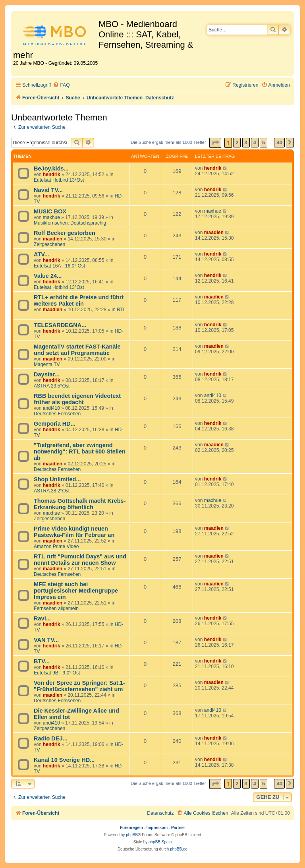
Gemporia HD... (55, 424)
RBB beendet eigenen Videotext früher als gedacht (77, 399)
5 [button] (263, 142)
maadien (53, 239)
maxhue (51, 217)
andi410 (51, 408)
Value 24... (48, 276)
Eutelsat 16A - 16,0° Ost (59, 266)
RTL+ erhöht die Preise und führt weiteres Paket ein (79, 300)
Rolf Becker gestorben (65, 233)
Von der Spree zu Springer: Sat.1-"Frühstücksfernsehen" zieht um (79, 686)
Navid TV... (48, 190)
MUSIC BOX (50, 211)
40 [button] (279, 142)
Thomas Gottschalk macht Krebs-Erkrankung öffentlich (80, 504)
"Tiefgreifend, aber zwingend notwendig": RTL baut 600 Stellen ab (80, 451)
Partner (178, 828)
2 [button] (237, 142)
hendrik (52, 174)
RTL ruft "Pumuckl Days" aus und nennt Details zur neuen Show (80, 560)
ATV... (42, 254)
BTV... (42, 661)
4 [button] (255, 142)
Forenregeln (131, 828)
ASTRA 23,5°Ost (52, 386)
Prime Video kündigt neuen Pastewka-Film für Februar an (74, 532)
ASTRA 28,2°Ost (52, 491)
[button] (215, 143)
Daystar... (47, 374)
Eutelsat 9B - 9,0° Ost (57, 673)
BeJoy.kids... (51, 169)
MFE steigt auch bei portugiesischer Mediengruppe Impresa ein (76, 591)
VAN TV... (46, 640)
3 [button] (246, 142)
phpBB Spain (160, 842)
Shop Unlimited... (57, 479)
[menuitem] (61, 85)
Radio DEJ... (51, 738)
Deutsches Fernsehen (57, 414)
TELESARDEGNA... (60, 325)
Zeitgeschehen (49, 244)
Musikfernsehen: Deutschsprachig (70, 223)
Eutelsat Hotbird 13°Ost (59, 180)
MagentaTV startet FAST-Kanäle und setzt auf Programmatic (77, 350)
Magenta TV (47, 364)
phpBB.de (179, 849)
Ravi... (42, 618)
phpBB (132, 835)
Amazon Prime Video (56, 546)
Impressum (157, 828)
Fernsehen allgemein (56, 608)
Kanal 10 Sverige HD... (64, 760)
